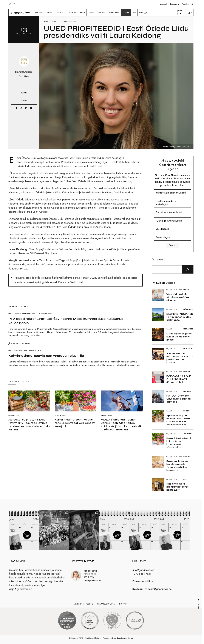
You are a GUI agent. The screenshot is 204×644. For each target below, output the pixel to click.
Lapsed (186, 289)
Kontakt (123, 604)
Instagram (175, 4)
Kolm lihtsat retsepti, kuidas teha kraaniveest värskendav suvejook (75, 423)
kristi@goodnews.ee (92, 581)
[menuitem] (38, 13)
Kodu (46, 22)
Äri (185, 479)
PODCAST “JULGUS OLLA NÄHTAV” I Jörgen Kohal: (179, 379)
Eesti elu (19, 313)
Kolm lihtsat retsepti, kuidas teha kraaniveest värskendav (179, 443)
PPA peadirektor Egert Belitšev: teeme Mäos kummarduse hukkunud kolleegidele (66, 321)
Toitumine (188, 434)
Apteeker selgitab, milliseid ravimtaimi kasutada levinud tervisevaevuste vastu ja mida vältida (29, 425)
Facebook (163, 4)
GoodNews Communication (123, 638)
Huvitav (19, 350)
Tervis (53, 22)
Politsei (27, 313)
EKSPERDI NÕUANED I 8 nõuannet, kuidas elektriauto (180, 317)
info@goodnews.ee (143, 570)
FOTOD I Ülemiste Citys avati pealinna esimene (178, 399)
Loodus (187, 411)
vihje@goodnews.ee (21, 589)
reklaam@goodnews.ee (158, 589)
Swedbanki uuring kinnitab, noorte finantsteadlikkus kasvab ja (177, 465)
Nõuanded (188, 309)
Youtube (185, 4)
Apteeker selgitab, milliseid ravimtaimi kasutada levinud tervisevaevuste (178, 420)
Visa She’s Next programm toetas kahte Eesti (177, 487)
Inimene (187, 371)
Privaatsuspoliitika (143, 581)
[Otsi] (188, 269)
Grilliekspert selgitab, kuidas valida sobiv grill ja (179, 337)
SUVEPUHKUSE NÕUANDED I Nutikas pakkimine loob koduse (180, 358)
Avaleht (78, 604)
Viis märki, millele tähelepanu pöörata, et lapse (179, 297)
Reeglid (90, 604)
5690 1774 (89, 577)
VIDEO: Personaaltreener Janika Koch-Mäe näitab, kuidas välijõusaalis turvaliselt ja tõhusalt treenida (121, 425)
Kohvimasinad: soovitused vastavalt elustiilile (46, 356)
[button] (10, 13)
